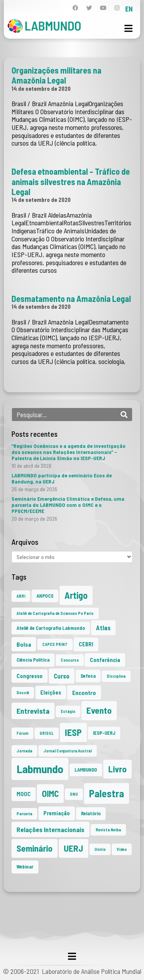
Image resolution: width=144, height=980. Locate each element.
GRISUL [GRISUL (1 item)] (47, 733)
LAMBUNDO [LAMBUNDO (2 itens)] (86, 770)
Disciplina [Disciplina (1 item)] (116, 676)
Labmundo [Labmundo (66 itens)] (40, 769)
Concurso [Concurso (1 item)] (70, 660)
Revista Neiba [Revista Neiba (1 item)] (108, 830)
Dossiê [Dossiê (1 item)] (23, 692)
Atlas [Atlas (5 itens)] (103, 628)
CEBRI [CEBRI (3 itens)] (86, 644)
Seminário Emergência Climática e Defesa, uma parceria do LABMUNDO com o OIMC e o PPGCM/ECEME (68, 505)
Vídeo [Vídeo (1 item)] (122, 849)
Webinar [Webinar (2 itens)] (25, 867)
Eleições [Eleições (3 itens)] (51, 692)
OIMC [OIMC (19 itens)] (50, 793)
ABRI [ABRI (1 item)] (21, 596)
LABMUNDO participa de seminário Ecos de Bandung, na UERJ (62, 478)
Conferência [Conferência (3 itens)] (105, 660)
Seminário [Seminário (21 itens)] (35, 848)
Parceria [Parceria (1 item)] (24, 814)
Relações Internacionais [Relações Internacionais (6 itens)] (50, 829)
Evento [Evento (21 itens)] (99, 710)
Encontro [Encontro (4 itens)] (84, 692)
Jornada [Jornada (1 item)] (24, 751)
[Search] (124, 415)
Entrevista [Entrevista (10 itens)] (33, 711)
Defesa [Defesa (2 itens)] (88, 676)
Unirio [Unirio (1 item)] (100, 849)
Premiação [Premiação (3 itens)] (57, 813)
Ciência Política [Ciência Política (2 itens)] (33, 660)
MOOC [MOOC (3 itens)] (24, 794)
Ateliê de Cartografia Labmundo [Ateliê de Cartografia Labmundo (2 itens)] (51, 628)
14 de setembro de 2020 (41, 88)
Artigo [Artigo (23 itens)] (76, 595)
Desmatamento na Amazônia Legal (71, 298)
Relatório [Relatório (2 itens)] (91, 813)
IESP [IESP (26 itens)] (73, 732)
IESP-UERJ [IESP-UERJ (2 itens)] (104, 733)
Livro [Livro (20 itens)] (118, 769)
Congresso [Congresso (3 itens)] (30, 676)
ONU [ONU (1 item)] (74, 794)
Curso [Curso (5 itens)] (62, 676)
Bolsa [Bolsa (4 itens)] (24, 644)
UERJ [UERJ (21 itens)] (74, 848)
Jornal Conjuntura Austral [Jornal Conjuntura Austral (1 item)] (68, 751)
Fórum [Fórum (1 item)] (22, 733)
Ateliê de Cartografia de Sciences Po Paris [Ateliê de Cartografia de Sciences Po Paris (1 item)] (55, 613)
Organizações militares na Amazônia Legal (56, 75)
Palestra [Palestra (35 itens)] (107, 793)
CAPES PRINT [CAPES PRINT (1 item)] (55, 644)
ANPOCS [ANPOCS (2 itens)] (45, 596)
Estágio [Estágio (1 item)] (68, 711)
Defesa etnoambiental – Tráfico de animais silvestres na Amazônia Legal (71, 181)
